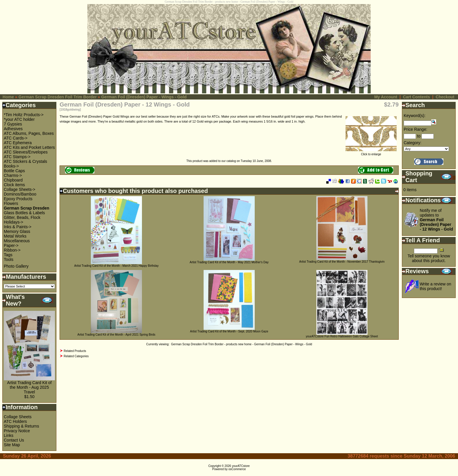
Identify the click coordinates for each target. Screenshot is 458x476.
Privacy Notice (17, 431)
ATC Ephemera (18, 143)
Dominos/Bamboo (20, 194)
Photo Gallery (16, 266)
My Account (386, 97)
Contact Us (14, 440)
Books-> (11, 166)
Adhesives (13, 129)
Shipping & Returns (21, 426)
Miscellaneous (17, 241)
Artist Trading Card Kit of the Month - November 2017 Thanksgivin (342, 262)
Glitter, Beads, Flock (22, 217)
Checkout (445, 97)
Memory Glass (17, 231)
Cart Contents (416, 97)
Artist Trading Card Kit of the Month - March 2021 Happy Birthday (116, 266)
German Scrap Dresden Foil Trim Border (58, 97)
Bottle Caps (14, 171)
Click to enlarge (371, 153)
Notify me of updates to (436, 220)
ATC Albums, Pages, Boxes (29, 133)
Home (8, 97)
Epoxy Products (18, 199)
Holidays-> (14, 222)
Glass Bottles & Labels (24, 213)
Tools (9, 259)
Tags (8, 255)
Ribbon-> (12, 250)
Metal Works (15, 236)
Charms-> (13, 175)
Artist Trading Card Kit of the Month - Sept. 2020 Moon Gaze (229, 331)
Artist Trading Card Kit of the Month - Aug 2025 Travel (29, 387)
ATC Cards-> (16, 138)
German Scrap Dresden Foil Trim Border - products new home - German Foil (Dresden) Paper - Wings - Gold (241, 344)
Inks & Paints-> (18, 227)
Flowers (11, 203)
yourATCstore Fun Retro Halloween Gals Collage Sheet (342, 336)
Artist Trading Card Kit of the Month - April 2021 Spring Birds (116, 335)
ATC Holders (15, 421)
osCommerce (237, 469)
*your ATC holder (19, 119)
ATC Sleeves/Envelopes (26, 152)
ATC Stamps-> (17, 157)
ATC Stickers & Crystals (25, 161)
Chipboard (13, 180)
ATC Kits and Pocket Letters (29, 147)
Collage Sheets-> (20, 189)
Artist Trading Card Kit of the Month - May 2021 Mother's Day (229, 262)
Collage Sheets (18, 417)
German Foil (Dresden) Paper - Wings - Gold (144, 97)
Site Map (12, 445)
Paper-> (11, 245)
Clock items (14, 185)
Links (9, 435)
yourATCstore (241, 466)
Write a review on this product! (436, 286)
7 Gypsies (13, 124)
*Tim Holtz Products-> (24, 115)
